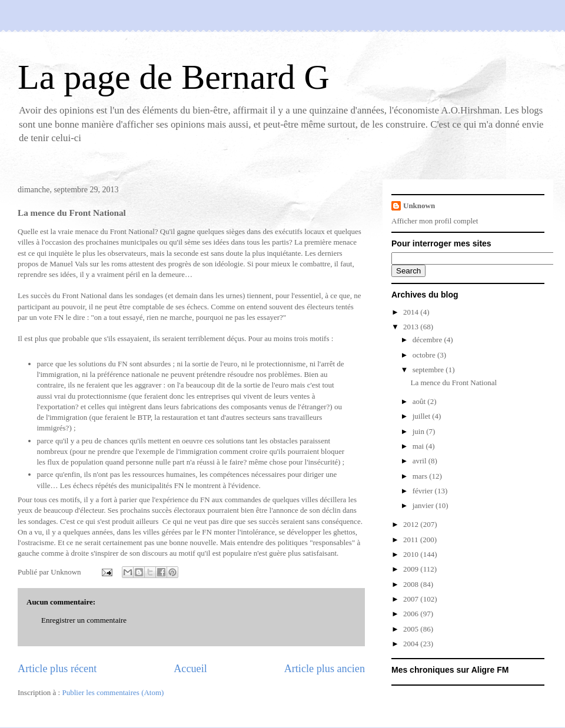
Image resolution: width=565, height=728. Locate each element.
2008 (412, 584)
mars (421, 476)
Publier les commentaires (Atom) (113, 692)
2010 (412, 554)
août (420, 401)
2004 (412, 644)
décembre (428, 340)
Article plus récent (57, 669)
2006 (412, 614)
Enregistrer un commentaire (84, 620)
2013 (412, 327)
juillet (423, 416)
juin (419, 431)
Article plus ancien (325, 669)
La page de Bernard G (174, 77)
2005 (412, 629)
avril (421, 461)
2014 (412, 312)
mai (419, 446)
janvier (424, 505)
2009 (412, 569)
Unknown (419, 206)
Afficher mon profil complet (435, 221)
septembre (429, 370)
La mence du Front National (453, 383)
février (424, 491)
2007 (412, 599)
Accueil (190, 669)
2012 (412, 524)
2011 (412, 540)
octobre (425, 355)
